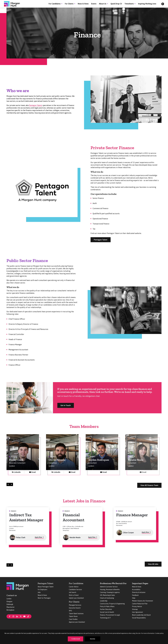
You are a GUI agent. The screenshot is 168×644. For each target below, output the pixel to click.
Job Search (73, 592)
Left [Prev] (8, 484)
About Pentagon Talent (46, 587)
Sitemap (135, 609)
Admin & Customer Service (109, 587)
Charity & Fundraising (107, 598)
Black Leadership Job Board (141, 615)
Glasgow (9, 601)
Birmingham (10, 610)
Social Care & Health (107, 612)
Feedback (135, 595)
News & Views (83, 4)
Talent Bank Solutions (76, 614)
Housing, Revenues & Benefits (110, 590)
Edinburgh (10, 604)
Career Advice (74, 587)
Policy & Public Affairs (107, 606)
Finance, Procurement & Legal (110, 615)
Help (134, 598)
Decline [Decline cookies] (93, 639)
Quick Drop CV (116, 4)
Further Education (106, 609)
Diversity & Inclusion (139, 592)
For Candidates (55, 4)
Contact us (12, 595)
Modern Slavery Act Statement (143, 601)
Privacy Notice (137, 606)
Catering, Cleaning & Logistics (110, 592)
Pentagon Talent (35, 105)
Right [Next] (12, 484)
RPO (70, 611)
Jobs (39, 592)
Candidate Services (75, 590)
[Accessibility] (163, 4)
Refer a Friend (74, 595)
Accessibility (136, 590)
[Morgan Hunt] (12, 4)
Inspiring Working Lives (147, 4)
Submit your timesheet (76, 598)
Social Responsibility (139, 618)
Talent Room (73, 616)
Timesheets (129, 4)
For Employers (42, 590)
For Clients (69, 4)
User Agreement (138, 612)
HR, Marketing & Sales (107, 595)
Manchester (11, 607)
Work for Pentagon (44, 598)
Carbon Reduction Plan (140, 604)
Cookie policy (159, 633)
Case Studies (73, 619)
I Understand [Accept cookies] (75, 639)
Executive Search (75, 608)
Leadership (104, 601)
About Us (103, 4)
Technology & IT (105, 618)
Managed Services (75, 605)
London (9, 599)
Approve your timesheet (77, 622)
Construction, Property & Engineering (112, 604)
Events (94, 4)
